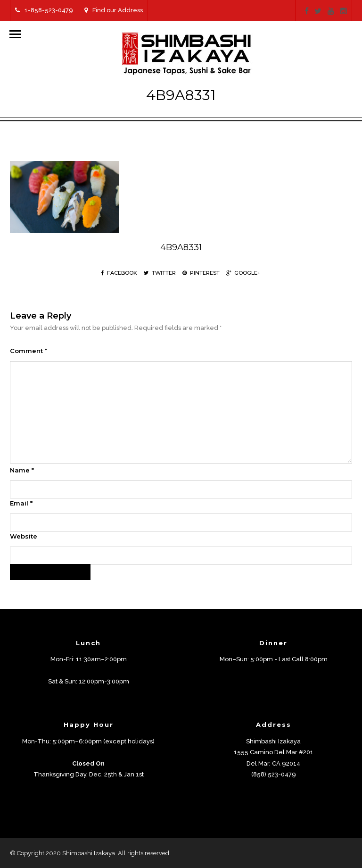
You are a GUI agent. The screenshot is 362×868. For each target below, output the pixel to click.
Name (22, 470)
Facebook (119, 273)
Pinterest (201, 273)
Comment (29, 351)
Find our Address (114, 10)
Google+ (243, 273)
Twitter (160, 273)
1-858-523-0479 (44, 10)
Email (21, 503)
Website (24, 536)
